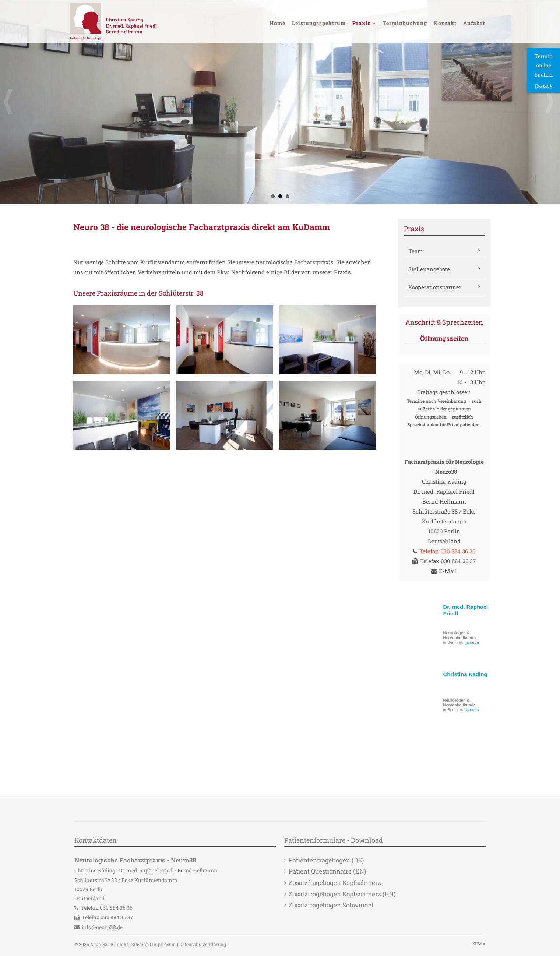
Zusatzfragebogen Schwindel (331, 905)
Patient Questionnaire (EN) (327, 871)
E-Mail (448, 571)
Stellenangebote (429, 269)
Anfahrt (474, 23)
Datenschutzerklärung (203, 944)
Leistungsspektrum (319, 23)
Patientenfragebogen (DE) (326, 860)
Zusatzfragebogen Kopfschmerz (335, 883)
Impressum (164, 944)
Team (415, 251)
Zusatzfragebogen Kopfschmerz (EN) (342, 894)
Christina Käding (465, 674)
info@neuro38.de (102, 927)
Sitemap (140, 944)
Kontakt (445, 23)
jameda (472, 642)
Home (277, 23)
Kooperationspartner (435, 287)
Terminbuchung (405, 23)
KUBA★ (479, 944)
